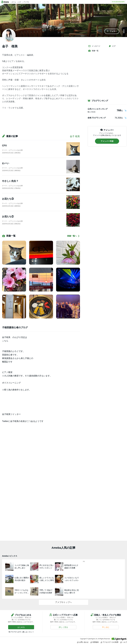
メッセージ (94, 46)
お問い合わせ (83, 642)
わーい (6, 163)
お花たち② (8, 217)
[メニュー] (124, 32)
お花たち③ (8, 199)
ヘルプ (124, 642)
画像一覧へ (73, 236)
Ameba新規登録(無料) (118, 2)
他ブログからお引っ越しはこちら (20, 632)
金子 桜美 (75, 136)
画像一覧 (93, 51)
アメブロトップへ (63, 602)
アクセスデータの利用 (110, 642)
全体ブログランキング (97, 118)
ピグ (112, 46)
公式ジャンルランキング (98, 109)
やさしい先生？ (10, 181)
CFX (4, 146)
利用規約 (95, 642)
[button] (112, 31)
